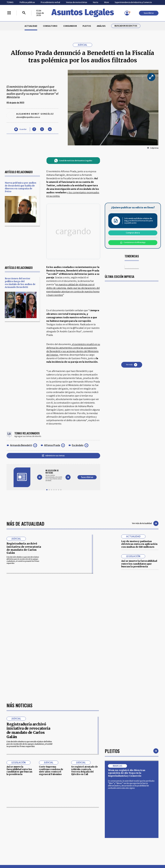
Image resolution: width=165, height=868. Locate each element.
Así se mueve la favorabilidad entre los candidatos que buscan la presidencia (139, 494)
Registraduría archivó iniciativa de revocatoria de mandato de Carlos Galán (24, 479)
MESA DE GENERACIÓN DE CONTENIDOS (94, 750)
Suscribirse (149, 13)
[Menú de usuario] (127, 13)
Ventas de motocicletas (77, 2)
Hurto (96, 2)
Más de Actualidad (25, 454)
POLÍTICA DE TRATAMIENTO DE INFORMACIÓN (96, 762)
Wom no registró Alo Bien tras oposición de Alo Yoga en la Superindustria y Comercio (127, 613)
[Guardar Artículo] (20, 129)
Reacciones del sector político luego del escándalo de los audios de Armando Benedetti (20, 271)
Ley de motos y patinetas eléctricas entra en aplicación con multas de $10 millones (139, 474)
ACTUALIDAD (31, 26)
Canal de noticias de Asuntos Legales (90, 161)
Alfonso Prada (52, 384)
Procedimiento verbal (50, 2)
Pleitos (112, 591)
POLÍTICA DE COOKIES (64, 769)
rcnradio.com (150, 787)
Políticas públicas (27, 2)
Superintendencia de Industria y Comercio (133, 2)
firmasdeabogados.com (101, 787)
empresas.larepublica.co (68, 787)
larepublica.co (16, 787)
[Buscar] (24, 13)
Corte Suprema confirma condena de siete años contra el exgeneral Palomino (51, 611)
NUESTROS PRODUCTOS (65, 756)
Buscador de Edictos (126, 26)
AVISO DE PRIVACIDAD (93, 756)
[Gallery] (71, 410)
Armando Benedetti (21, 384)
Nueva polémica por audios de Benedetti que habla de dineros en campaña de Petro (21, 187)
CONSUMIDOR (70, 26)
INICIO (9, 749)
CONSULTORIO (50, 26)
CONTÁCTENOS (61, 750)
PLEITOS (87, 26)
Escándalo (78, 384)
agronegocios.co (39, 787)
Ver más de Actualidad (145, 454)
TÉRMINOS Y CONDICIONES (66, 762)
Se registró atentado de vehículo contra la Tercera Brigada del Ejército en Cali (84, 611)
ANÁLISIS (101, 26)
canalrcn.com (128, 787)
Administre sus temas (70, 394)
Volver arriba (145, 712)
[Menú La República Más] (9, 13)
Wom (107, 2)
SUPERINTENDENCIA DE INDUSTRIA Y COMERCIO (94, 769)
